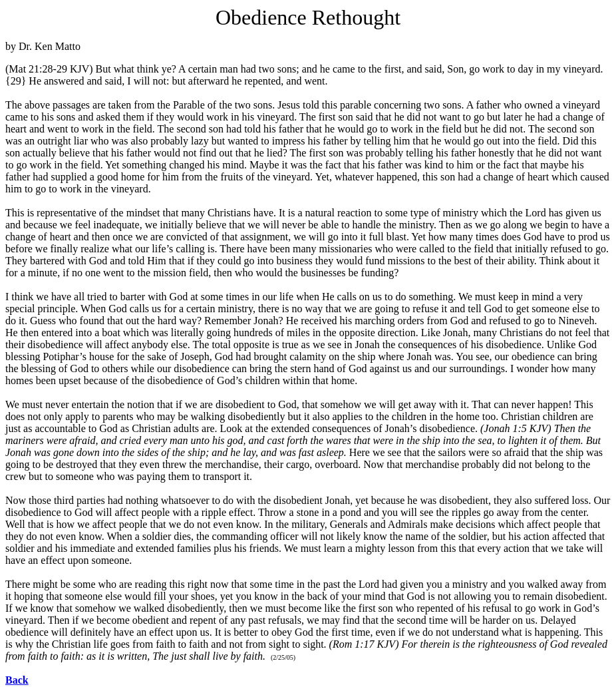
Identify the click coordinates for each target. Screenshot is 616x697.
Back (17, 680)
